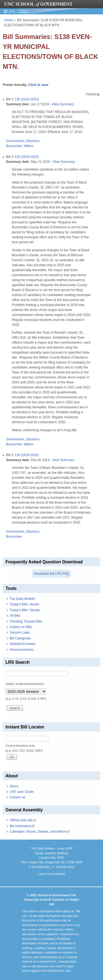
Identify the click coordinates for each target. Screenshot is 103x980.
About (14, 786)
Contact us (17, 797)
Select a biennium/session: (25, 684)
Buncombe (14, 146)
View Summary (63, 104)
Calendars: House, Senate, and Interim (40, 832)
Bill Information (22, 826)
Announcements (22, 650)
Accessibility (57, 874)
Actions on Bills (21, 627)
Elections (33, 141)
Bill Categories (20, 638)
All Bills (15, 616)
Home (9, 20)
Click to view (38, 85)
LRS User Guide (22, 792)
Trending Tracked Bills (26, 621)
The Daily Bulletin (22, 599)
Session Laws (20, 633)
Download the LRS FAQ (51, 574)
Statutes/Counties (23, 644)
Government (15, 141)
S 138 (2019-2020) (25, 99)
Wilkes (28, 146)
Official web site (23, 820)
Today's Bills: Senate (25, 610)
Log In (42, 874)
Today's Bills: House (24, 604)
